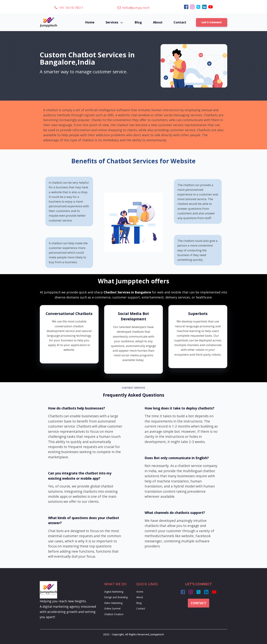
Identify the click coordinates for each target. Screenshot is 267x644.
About (158, 22)
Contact (180, 22)
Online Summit (112, 608)
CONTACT (199, 603)
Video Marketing (113, 603)
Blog (138, 22)
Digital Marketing (114, 592)
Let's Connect (212, 22)
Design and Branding (116, 597)
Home (90, 22)
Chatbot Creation (114, 614)
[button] (69, 8)
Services (114, 22)
